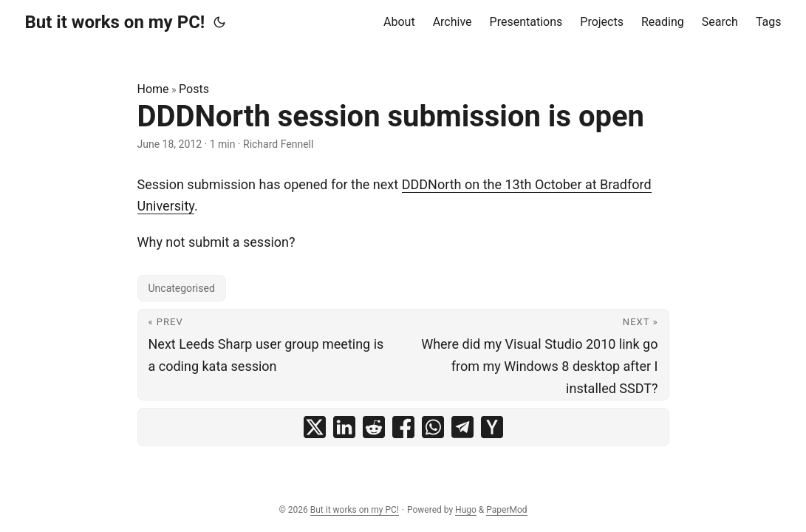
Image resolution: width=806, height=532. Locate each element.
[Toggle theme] (219, 22)
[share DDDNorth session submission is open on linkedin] (344, 427)
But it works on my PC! (115, 22)
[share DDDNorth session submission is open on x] (315, 427)
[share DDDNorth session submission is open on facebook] (403, 427)
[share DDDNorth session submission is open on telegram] (462, 427)
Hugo (466, 510)
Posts (194, 89)
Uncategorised (182, 288)
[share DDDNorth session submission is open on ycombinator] (492, 427)
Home (153, 89)
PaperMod (506, 510)
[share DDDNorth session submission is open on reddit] (374, 427)
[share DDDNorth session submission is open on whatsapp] (433, 427)
